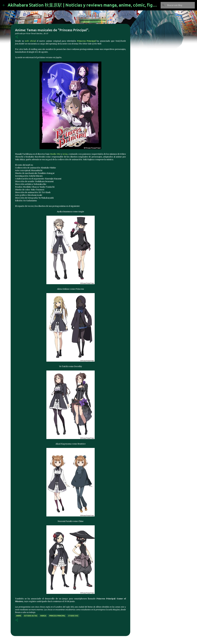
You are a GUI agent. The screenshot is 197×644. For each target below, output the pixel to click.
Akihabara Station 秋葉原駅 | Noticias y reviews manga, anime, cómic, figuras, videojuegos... (100, 5)
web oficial (30, 41)
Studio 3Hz (55, 154)
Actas (65, 154)
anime (19, 616)
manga (43, 616)
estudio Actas (31, 616)
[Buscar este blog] (180, 5)
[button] (17, 37)
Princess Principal (86, 41)
